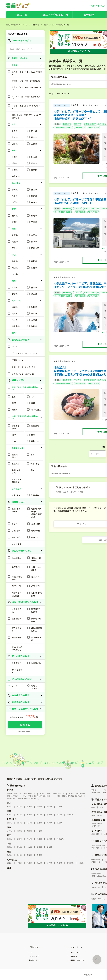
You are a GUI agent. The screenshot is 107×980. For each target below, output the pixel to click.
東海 (9, 827)
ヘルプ (31, 952)
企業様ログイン (35, 960)
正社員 (57, 124)
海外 (9, 868)
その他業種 (97, 831)
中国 (9, 843)
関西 (9, 835)
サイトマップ (34, 956)
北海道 (10, 790)
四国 (9, 851)
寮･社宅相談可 (94, 127)
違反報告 (74, 956)
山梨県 (46, 25)
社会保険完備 (80, 127)
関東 (9, 811)
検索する (25, 725)
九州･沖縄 (12, 860)
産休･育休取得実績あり (63, 127)
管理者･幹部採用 (90, 124)
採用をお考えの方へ (78, 960)
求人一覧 (22, 15)
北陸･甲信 (35, 25)
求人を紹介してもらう (56, 15)
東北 (9, 803)
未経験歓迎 (67, 124)
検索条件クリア (25, 731)
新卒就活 (89, 15)
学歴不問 (77, 124)
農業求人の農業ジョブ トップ (17, 25)
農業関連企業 (98, 820)
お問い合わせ (76, 952)
